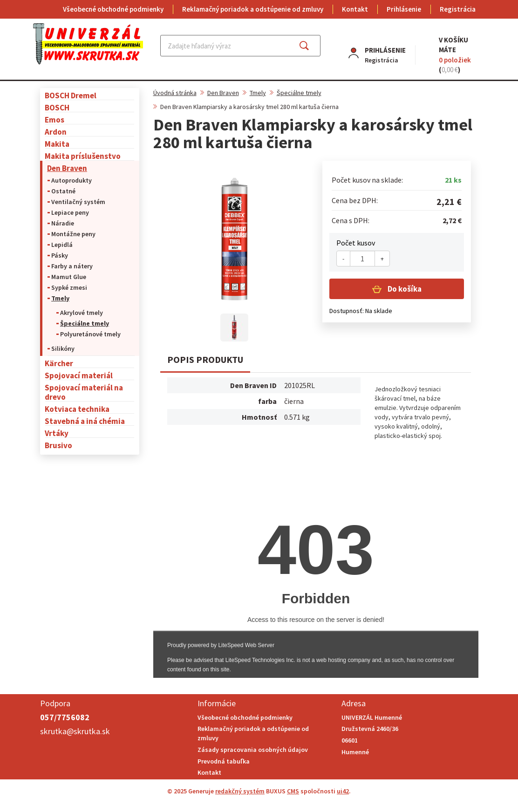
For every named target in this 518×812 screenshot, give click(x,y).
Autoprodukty (72, 180)
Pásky (60, 255)
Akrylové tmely (82, 313)
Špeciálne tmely (85, 323)
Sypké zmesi (69, 287)
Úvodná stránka (175, 93)
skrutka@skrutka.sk (75, 731)
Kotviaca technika (77, 409)
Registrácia (458, 9)
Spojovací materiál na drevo (84, 392)
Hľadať (312, 46)
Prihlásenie (404, 9)
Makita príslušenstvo (83, 156)
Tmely (60, 298)
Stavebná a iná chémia (85, 421)
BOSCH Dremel (71, 95)
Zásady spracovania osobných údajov (253, 750)
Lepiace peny (70, 212)
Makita (57, 144)
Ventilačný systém (78, 202)
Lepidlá (62, 245)
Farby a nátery (72, 266)
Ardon (56, 132)
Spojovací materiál (79, 375)
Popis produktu (205, 359)
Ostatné (63, 191)
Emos (55, 119)
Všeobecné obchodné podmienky (113, 9)
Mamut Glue (69, 277)
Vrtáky (57, 433)
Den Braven (67, 168)
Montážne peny (73, 234)
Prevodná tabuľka (224, 761)
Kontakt (355, 9)
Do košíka (404, 289)
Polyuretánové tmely (90, 334)
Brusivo (58, 445)
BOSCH (57, 107)
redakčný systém (240, 791)
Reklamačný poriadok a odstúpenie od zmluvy (253, 9)
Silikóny (63, 348)
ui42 (343, 791)
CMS (293, 791)
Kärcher (59, 363)
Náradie (63, 223)
